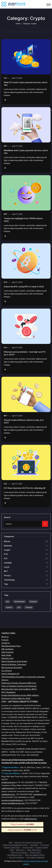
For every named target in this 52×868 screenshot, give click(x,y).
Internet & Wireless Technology (14, 664)
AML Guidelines (7, 649)
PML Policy (20, 850)
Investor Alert (28, 847)
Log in (7, 567)
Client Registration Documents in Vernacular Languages (23, 677)
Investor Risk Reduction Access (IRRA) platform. (20, 695)
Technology (9, 580)
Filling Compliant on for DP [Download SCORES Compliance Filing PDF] (22, 830)
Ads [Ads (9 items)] (7, 602)
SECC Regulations (9, 692)
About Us (5, 637)
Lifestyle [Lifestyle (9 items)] (29, 607)
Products (5, 640)
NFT (6, 146)
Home (18, 24)
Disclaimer (34, 845)
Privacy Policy (35, 852)
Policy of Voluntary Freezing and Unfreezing (19, 686)
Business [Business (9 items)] (33, 602)
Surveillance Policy (15, 855)
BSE (11, 842)
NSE (12, 850)
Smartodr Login (7, 658)
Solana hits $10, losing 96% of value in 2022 (24, 287)
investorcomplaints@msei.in (13, 800)
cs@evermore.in (8, 788)
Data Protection (8, 652)
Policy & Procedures (19, 852)
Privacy (7, 576)
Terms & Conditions (16, 857)
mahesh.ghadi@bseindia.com (13, 803)
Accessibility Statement (36, 857)
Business (8, 546)
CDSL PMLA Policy (34, 850)
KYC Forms (45, 845)
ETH (6, 282)
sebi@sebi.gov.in (8, 794)
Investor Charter (42, 847)
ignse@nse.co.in (40, 794)
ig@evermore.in (31, 819)
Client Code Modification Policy (15, 845)
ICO (5, 78)
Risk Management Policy (11, 646)
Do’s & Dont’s (7, 671)
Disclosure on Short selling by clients (16, 698)
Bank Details (6, 655)
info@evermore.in (9, 782)
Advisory (5, 680)
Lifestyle (8, 563)
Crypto (7, 550)
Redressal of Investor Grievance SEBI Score (19, 683)
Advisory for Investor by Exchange (28, 842)
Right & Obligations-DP (10, 674)
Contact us (6, 643)
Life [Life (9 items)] (19, 607)
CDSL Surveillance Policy (35, 855)
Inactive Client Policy (12, 847)
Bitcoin (7, 541)
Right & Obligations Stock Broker (14, 661)
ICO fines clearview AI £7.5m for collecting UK (25, 488)
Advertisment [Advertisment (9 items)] (19, 602)
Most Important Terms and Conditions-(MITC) (19, 689)
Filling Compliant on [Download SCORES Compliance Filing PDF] (22, 824)
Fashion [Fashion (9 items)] (9, 607)
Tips (6, 584)
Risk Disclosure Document (12, 668)
